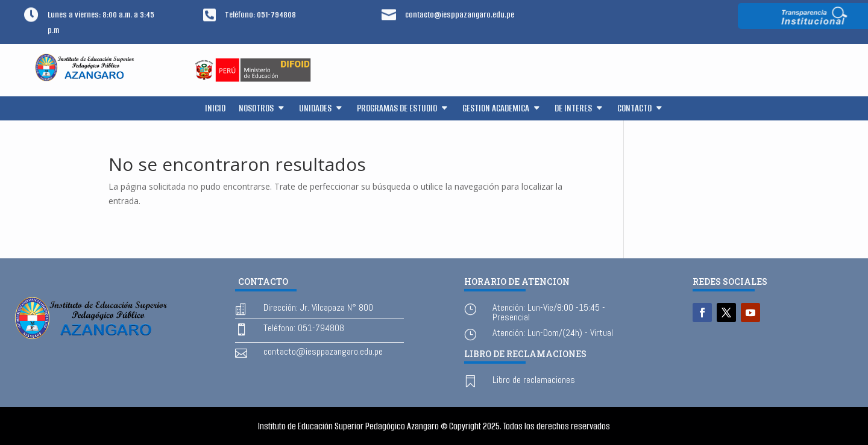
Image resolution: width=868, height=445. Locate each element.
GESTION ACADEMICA (496, 109)
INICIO (215, 109)
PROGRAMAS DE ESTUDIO (397, 109)
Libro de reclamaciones (534, 380)
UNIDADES (315, 109)
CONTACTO (634, 109)
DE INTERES (573, 109)
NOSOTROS (256, 109)
